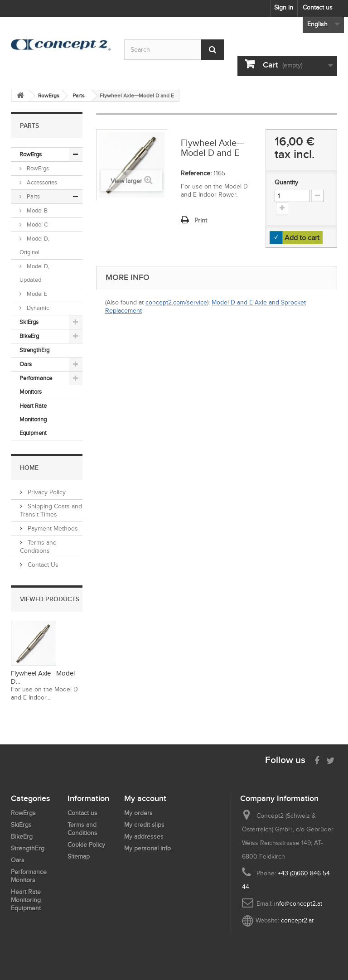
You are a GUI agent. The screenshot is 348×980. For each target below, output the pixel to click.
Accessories (41, 182)
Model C (37, 224)
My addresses (144, 837)
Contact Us (42, 565)
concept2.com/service (176, 302)
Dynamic (37, 308)
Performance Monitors (36, 385)
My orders (138, 813)
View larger (126, 181)
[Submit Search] (213, 50)
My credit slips (144, 825)
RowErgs (31, 154)
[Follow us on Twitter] (331, 760)
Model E (36, 294)
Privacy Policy (46, 492)
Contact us (318, 7)
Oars (26, 364)
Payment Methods (52, 529)
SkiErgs (29, 322)
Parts (33, 196)
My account (145, 798)
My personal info (147, 848)
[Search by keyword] (174, 50)
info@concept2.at (298, 904)
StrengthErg (34, 350)
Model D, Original (34, 245)
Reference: (196, 173)
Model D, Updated (34, 273)
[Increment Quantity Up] (282, 208)
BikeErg (29, 336)
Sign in (284, 7)
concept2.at (297, 920)
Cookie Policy (86, 845)
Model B (36, 210)
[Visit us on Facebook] (317, 760)
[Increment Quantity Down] (317, 196)
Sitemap (79, 857)
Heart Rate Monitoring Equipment (33, 419)
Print (201, 220)
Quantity (286, 182)
